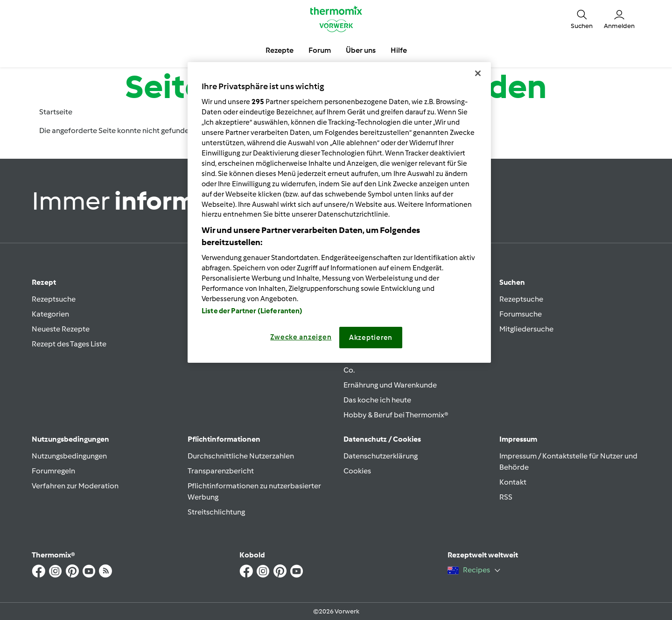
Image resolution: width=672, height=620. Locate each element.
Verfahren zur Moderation (75, 486)
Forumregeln (53, 471)
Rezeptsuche (54, 299)
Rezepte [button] (280, 50)
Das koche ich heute (377, 400)
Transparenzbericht (221, 471)
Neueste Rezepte (61, 329)
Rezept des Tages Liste (69, 344)
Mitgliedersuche (526, 329)
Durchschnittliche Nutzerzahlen (241, 456)
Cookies (357, 471)
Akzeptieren (371, 338)
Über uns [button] (361, 50)
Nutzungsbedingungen (69, 456)
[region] (339, 212)
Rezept (44, 282)
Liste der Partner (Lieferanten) (252, 311)
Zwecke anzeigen (301, 337)
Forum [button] (320, 50)
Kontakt (513, 482)
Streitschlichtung (216, 512)
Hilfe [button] (399, 50)
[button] (582, 19)
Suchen (512, 282)
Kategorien (50, 314)
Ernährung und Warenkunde (390, 385)
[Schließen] (478, 73)
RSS (506, 497)
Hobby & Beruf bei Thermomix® (396, 415)
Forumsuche (521, 314)
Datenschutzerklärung (381, 456)
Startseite (56, 112)
